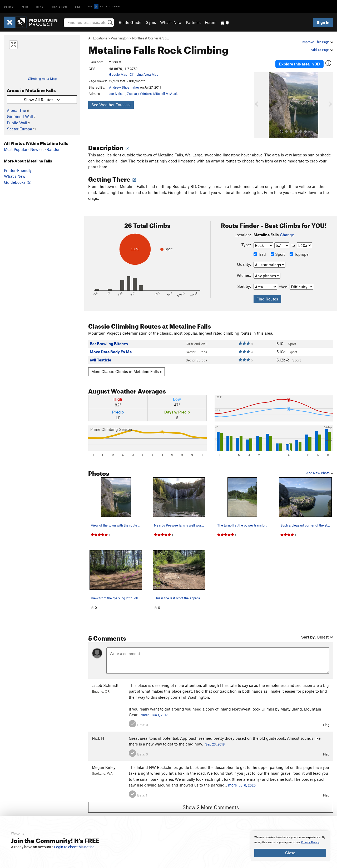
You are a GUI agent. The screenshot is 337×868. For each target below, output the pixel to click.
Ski (78, 6)
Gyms (151, 22)
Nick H (98, 736)
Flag (326, 722)
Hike (40, 6)
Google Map (118, 74)
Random (54, 149)
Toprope (299, 252)
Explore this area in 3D (299, 63)
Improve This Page (317, 42)
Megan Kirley (104, 765)
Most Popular (16, 149)
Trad (260, 252)
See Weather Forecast (111, 105)
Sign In (323, 22)
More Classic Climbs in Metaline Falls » (127, 369)
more (145, 712)
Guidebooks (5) (18, 182)
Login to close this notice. (75, 847)
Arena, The (16, 110)
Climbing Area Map (42, 79)
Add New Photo (320, 471)
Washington (120, 38)
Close (290, 853)
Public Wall (17, 123)
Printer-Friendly (18, 170)
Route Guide (130, 22)
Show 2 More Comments (211, 805)
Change (287, 232)
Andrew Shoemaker (124, 87)
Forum (211, 22)
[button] (259, 103)
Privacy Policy (310, 842)
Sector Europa (19, 129)
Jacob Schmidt (105, 683)
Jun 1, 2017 (160, 713)
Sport (278, 252)
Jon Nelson (117, 94)
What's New (171, 22)
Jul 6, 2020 (247, 783)
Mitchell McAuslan (167, 94)
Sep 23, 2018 (215, 742)
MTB (25, 6)
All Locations (98, 38)
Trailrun (59, 6)
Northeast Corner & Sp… (151, 38)
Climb (9, 6)
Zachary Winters (139, 94)
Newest (37, 149)
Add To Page (322, 50)
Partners (193, 22)
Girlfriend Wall (20, 116)
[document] (290, 846)
